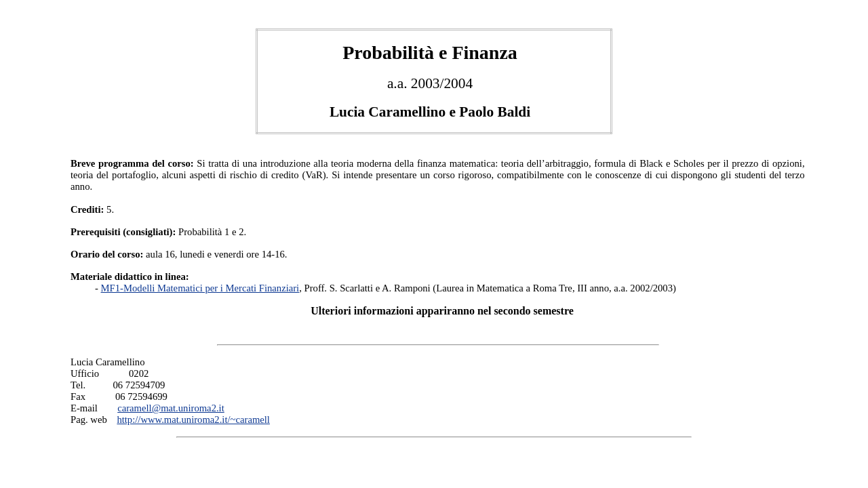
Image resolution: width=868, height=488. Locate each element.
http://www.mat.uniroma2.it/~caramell (193, 420)
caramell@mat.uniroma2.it (171, 408)
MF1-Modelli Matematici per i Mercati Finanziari (200, 288)
